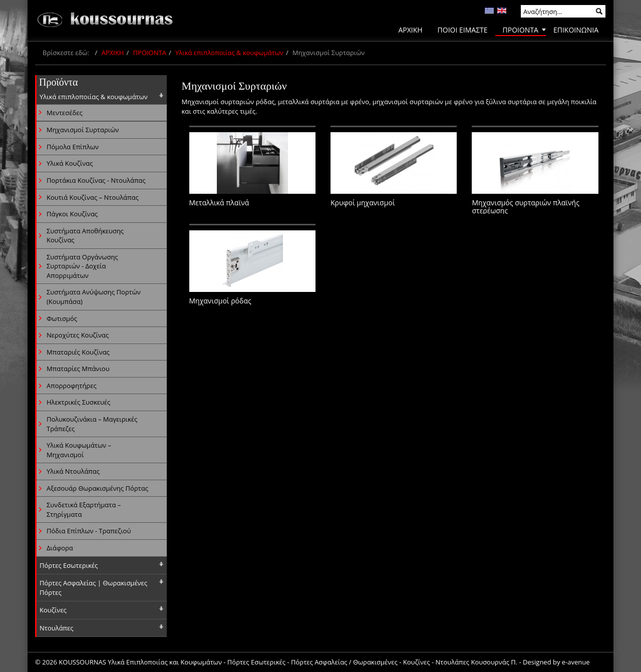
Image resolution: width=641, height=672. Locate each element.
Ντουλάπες (57, 628)
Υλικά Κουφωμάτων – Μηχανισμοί (79, 450)
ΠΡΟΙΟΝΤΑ (150, 53)
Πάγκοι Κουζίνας (72, 214)
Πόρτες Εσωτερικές (69, 565)
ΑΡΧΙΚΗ (113, 53)
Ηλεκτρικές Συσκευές (78, 402)
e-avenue (576, 662)
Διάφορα (60, 548)
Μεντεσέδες (65, 113)
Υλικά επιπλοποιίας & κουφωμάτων (229, 53)
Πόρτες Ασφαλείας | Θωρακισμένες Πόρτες (93, 588)
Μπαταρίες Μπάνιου (78, 369)
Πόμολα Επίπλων (73, 147)
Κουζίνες (53, 610)
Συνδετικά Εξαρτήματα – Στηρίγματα (84, 510)
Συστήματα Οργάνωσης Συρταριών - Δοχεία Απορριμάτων (82, 266)
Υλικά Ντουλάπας (73, 471)
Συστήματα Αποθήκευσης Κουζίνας (85, 236)
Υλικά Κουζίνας (70, 163)
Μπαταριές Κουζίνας (78, 352)
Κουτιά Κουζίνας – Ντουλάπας (93, 197)
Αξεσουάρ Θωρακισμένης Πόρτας (97, 488)
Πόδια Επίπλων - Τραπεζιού (89, 531)
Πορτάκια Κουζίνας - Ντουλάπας (96, 180)
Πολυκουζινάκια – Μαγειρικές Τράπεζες (92, 424)
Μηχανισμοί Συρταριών (83, 130)
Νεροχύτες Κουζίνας (78, 335)
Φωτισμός (62, 318)
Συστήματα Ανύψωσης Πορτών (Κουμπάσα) (94, 297)
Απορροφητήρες (72, 386)
